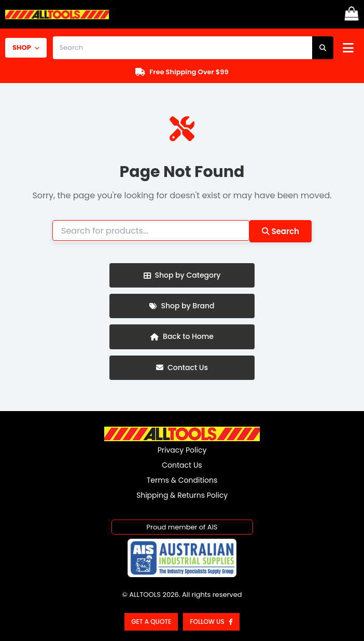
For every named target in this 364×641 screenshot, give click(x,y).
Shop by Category (182, 275)
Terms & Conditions (182, 480)
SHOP (26, 47)
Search (281, 231)
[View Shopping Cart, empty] (352, 15)
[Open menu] (348, 48)
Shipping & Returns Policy (182, 495)
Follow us (211, 622)
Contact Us (182, 367)
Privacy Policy (182, 450)
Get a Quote (151, 622)
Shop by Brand (182, 306)
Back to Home (182, 336)
